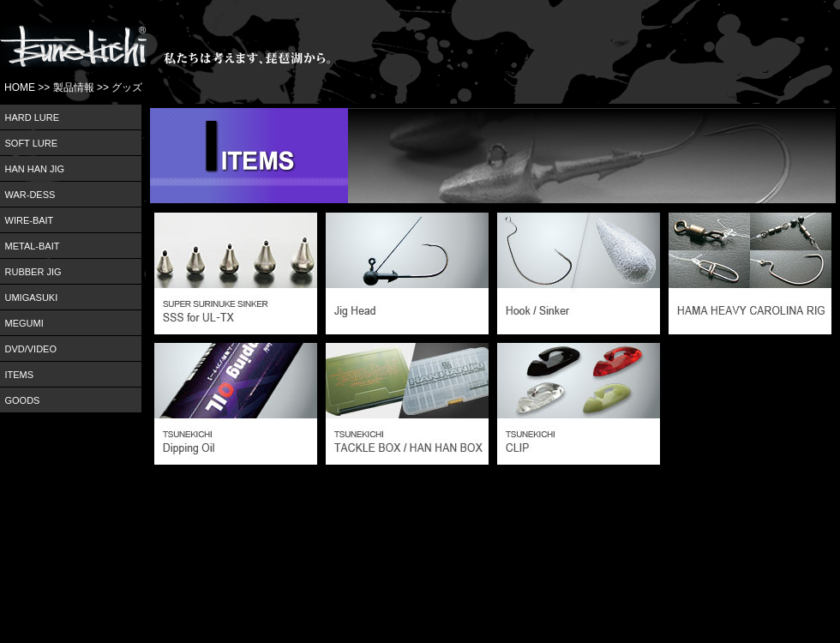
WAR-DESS (30, 195)
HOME (20, 87)
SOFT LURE (32, 143)
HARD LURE (33, 117)
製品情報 (74, 87)
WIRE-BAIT (30, 220)
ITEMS (20, 375)
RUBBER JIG (33, 272)
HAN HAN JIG (35, 169)
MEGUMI (24, 323)
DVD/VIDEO (31, 349)
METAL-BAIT (33, 246)
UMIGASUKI (32, 297)
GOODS (23, 400)
